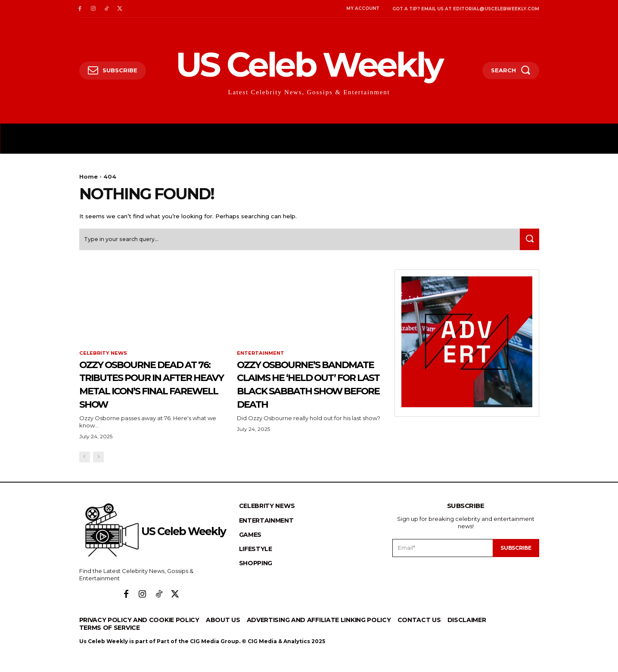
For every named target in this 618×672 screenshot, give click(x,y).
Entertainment (262, 356)
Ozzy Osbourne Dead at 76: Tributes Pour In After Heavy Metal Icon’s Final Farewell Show (150, 394)
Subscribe (514, 565)
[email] (441, 565)
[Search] (528, 242)
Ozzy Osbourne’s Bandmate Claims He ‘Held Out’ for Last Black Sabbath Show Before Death (305, 394)
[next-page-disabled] (98, 474)
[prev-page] (85, 474)
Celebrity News (104, 356)
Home (89, 177)
